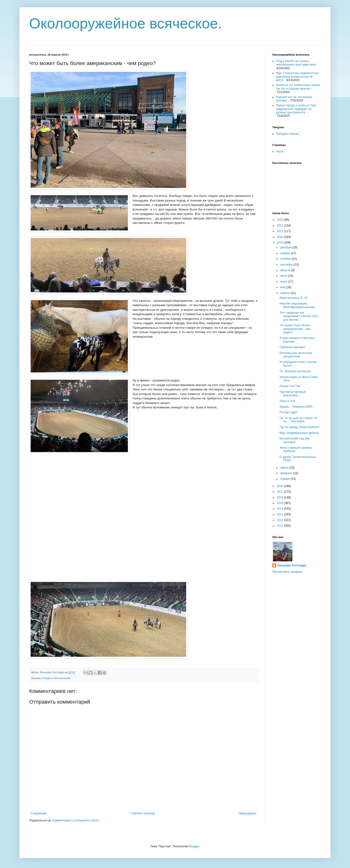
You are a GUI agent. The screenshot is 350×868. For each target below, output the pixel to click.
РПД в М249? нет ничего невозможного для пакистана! (296, 63)
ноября (285, 253)
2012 (280, 520)
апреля (285, 293)
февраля (287, 473)
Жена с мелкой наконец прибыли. (296, 449)
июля (284, 276)
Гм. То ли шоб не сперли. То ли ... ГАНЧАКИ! (298, 420)
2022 (280, 226)
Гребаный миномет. (293, 347)
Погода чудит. (289, 412)
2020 (280, 237)
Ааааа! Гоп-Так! (290, 386)
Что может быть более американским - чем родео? (295, 329)
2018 (280, 486)
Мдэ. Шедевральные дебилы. (300, 433)
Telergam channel (287, 134)
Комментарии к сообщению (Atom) (76, 820)
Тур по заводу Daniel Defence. (300, 427)
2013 (280, 514)
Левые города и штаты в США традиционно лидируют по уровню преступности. (296, 109)
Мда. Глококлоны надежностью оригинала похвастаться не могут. (297, 77)
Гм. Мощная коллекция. (296, 371)
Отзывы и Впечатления (56, 678)
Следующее (39, 813)
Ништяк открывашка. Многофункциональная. (297, 305)
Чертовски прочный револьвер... (293, 394)
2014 (280, 509)
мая (283, 287)
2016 (280, 497)
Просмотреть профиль (288, 572)
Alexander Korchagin (292, 565)
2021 (280, 231)
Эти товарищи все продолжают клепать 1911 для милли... (299, 316)
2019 (280, 243)
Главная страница (143, 813)
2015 (280, 503)
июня (284, 282)
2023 (280, 220)
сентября (287, 265)
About (280, 152)
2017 (280, 492)
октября (286, 259)
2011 (280, 526)
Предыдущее (248, 813)
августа (286, 270)
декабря (286, 247)
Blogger (194, 846)
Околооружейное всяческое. (126, 23)
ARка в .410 (287, 401)
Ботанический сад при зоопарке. (294, 440)
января (285, 479)
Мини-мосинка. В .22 (293, 298)
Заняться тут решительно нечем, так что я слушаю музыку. (298, 87)
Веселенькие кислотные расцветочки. (296, 355)
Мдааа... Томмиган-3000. (296, 407)
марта (285, 468)
